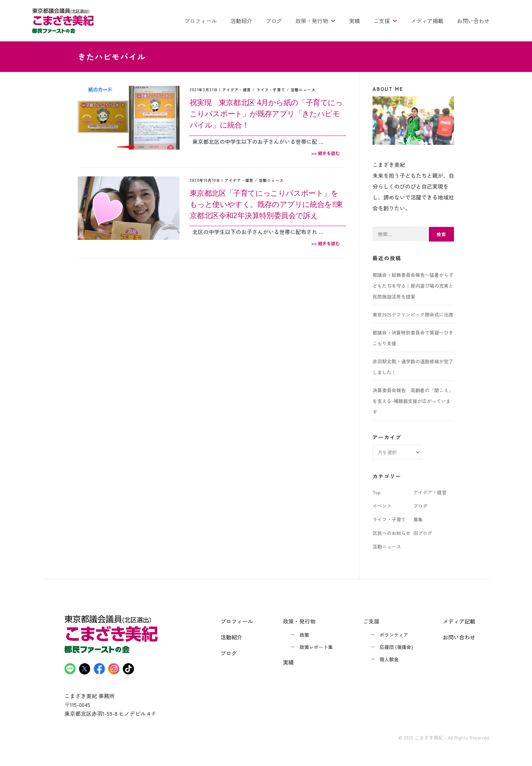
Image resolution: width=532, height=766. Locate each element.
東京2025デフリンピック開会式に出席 (413, 314)
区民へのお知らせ (392, 533)
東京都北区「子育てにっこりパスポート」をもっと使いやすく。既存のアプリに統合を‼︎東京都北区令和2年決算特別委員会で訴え (266, 204)
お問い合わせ (473, 21)
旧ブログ (423, 533)
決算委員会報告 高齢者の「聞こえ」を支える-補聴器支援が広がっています (413, 401)
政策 (304, 635)
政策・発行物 (316, 21)
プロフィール (201, 21)
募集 (418, 519)
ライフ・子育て (271, 90)
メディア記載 (459, 621)
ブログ (274, 21)
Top (377, 492)
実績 (355, 21)
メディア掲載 (427, 21)
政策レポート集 (316, 647)
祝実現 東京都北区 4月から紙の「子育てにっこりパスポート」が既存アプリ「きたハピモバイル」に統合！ (266, 113)
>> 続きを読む (326, 153)
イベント (382, 506)
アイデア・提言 (237, 90)
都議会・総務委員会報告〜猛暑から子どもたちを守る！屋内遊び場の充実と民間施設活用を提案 (413, 286)
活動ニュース (303, 90)
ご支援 (385, 21)
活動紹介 (241, 21)
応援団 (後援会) (396, 647)
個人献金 (389, 659)
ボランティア (394, 635)
